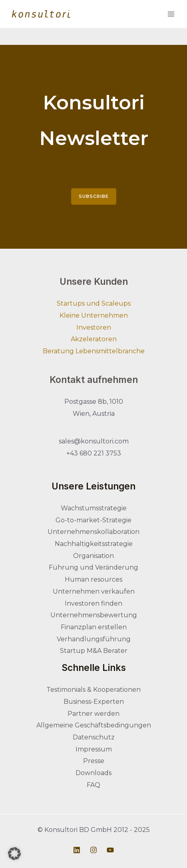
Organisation (93, 556)
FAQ (93, 785)
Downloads (93, 773)
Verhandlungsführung (94, 639)
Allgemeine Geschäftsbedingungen (94, 725)
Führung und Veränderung (93, 567)
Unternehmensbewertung (94, 615)
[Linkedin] (77, 850)
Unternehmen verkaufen (94, 591)
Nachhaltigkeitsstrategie (94, 544)
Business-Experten (94, 702)
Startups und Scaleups (94, 303)
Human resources (93, 579)
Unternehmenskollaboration (93, 532)
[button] (14, 854)
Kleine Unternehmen (94, 315)
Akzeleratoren (94, 339)
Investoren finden (93, 603)
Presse (94, 761)
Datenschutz (94, 737)
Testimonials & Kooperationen (93, 690)
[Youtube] (110, 850)
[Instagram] (93, 850)
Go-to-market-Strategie (93, 520)
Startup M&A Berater (94, 651)
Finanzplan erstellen (94, 627)
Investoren (94, 327)
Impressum (94, 749)
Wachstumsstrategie (94, 508)
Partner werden (93, 714)
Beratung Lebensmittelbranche (94, 351)
